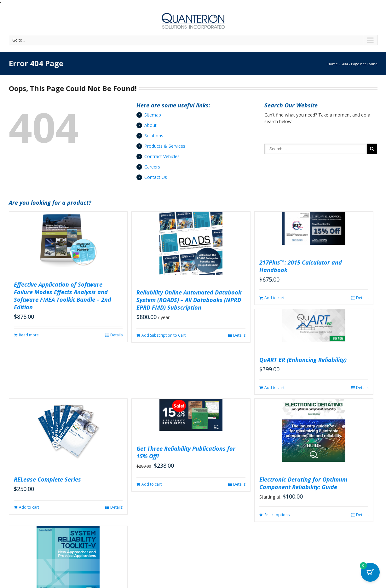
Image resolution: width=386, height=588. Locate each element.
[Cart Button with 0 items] (370, 572)
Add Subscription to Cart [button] (164, 335)
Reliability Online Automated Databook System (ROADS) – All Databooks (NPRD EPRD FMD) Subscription (189, 300)
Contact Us (156, 177)
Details (116, 335)
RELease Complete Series (47, 479)
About (150, 125)
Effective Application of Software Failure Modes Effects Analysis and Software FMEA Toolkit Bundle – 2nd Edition (63, 296)
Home (333, 64)
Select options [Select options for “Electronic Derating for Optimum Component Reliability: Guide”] (277, 515)
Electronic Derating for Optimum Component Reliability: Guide (303, 483)
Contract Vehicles (162, 156)
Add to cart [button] (274, 298)
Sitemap (153, 115)
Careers (152, 167)
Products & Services (165, 146)
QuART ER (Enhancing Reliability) (303, 360)
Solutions (154, 136)
